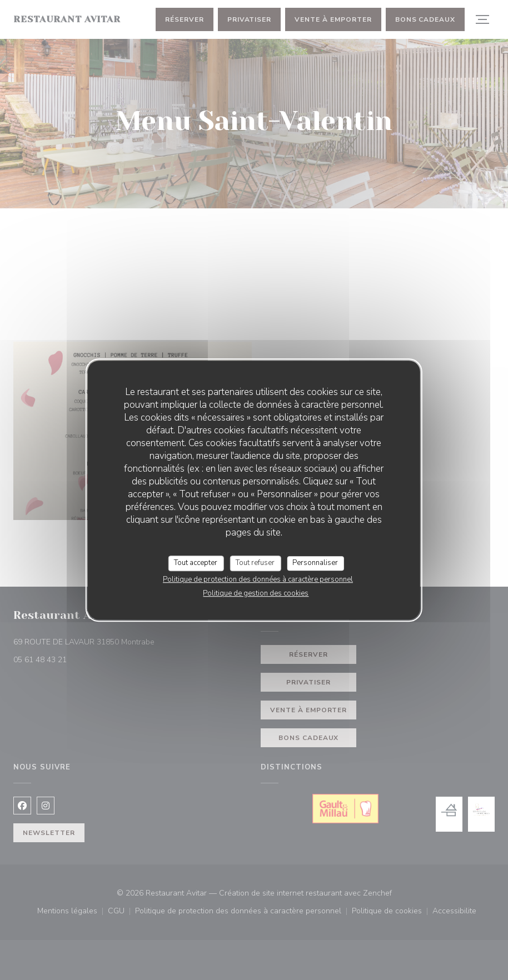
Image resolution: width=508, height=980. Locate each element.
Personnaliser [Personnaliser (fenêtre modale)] (315, 563)
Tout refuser (255, 563)
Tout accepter (196, 563)
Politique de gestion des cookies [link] (256, 593)
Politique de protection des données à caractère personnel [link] (258, 579)
